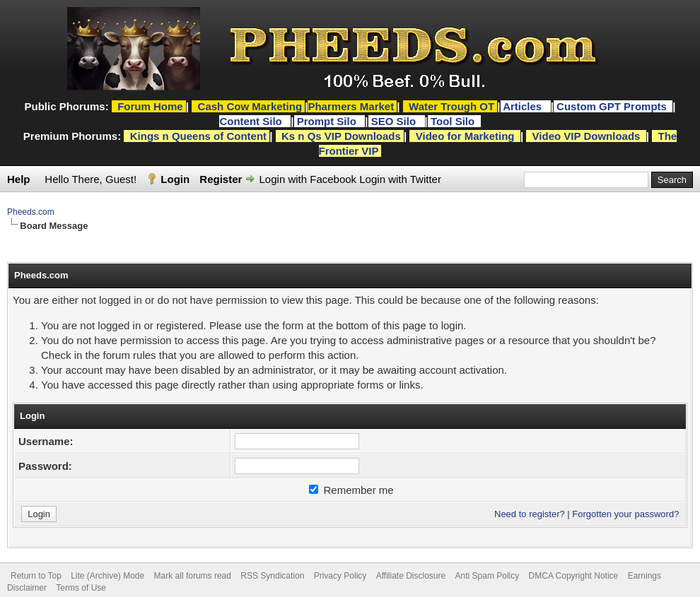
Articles (524, 106)
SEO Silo (395, 121)
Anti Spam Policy (488, 576)
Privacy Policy (340, 576)
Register (221, 179)
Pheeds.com (31, 212)
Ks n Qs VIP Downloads (341, 136)
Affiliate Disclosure (411, 576)
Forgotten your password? (625, 514)
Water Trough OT (451, 106)
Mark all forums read (193, 576)
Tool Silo (454, 121)
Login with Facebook (308, 179)
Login (175, 179)
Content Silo (252, 121)
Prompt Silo (328, 121)
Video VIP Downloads (587, 136)
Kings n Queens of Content (198, 136)
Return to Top (36, 576)
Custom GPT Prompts (612, 106)
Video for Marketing (465, 136)
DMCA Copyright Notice (574, 576)
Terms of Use (81, 588)
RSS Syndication (272, 576)
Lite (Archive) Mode (107, 576)
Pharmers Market (351, 106)
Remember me (351, 490)
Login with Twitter (400, 179)
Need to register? (530, 514)
